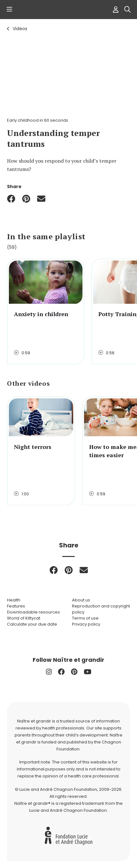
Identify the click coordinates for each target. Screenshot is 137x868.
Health (14, 600)
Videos (20, 29)
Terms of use (85, 618)
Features (16, 606)
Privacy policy (86, 624)
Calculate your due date (32, 624)
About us (81, 600)
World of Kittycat (24, 618)
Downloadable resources (33, 612)
